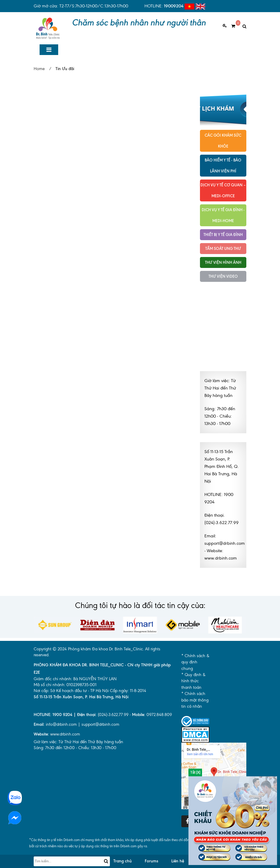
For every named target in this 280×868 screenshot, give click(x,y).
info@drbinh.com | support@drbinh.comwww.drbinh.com (76, 729)
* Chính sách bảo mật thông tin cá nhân (195, 700)
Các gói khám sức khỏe (223, 141)
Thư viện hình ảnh (223, 262)
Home (39, 69)
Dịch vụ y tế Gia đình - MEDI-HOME (223, 215)
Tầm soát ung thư (223, 248)
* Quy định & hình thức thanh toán (193, 681)
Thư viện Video (223, 276)
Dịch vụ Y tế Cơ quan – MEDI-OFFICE (223, 190)
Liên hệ (178, 861)
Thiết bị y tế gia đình (223, 235)
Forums (152, 861)
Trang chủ (123, 861)
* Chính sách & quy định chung (195, 662)
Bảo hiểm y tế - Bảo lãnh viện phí (223, 165)
